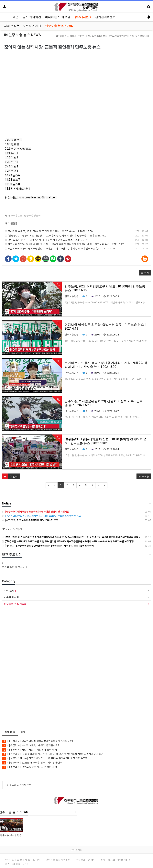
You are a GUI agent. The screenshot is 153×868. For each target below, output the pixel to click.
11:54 (8, 180)
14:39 (8, 189)
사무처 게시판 (32, 26)
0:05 (8, 144)
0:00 (8, 140)
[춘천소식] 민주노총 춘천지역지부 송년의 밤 (29, 767)
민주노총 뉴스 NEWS (59, 26)
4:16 (8, 157)
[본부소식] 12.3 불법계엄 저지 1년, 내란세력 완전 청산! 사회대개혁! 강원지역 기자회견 (53, 754)
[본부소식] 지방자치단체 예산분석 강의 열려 (29, 750)
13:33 (8, 184)
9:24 (8, 171)
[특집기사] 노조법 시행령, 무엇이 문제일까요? (31, 745)
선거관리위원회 (105, 17)
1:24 (8, 153)
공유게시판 (83, 17)
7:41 (8, 166)
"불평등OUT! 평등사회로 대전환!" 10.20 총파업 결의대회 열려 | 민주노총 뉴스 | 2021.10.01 (56, 235)
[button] (145, 273)
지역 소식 (11, 26)
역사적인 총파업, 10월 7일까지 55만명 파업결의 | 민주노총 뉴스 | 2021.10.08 (49, 231)
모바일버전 (77, 849)
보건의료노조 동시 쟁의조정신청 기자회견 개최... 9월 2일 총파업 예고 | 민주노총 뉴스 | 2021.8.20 (60, 248)
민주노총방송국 (32, 215)
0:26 (8, 149)
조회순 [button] (144, 476)
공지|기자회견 (32, 17)
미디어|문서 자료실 (58, 17)
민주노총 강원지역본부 (19, 785)
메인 (16, 17)
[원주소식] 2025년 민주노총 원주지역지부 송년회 (32, 763)
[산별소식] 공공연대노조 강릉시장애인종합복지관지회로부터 (38, 741)
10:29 (8, 175)
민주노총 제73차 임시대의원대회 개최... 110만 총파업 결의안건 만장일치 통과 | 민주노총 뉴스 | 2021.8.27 (64, 244)
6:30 (8, 162)
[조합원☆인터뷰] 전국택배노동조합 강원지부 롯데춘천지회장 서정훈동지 (45, 758)
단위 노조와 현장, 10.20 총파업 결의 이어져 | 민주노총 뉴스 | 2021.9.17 (46, 240)
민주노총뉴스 (15, 215)
